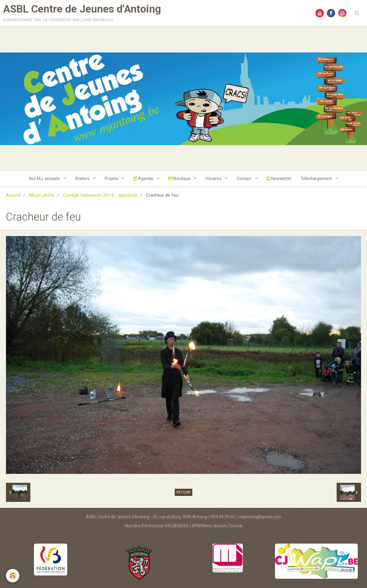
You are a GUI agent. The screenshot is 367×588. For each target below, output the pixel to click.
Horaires (214, 179)
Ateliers (83, 179)
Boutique (180, 179)
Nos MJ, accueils (45, 179)
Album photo (42, 195)
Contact (245, 179)
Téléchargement (317, 179)
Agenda (144, 179)
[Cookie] (13, 576)
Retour (183, 492)
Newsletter (279, 179)
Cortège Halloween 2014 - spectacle (100, 195)
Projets (112, 179)
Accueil (13, 195)
